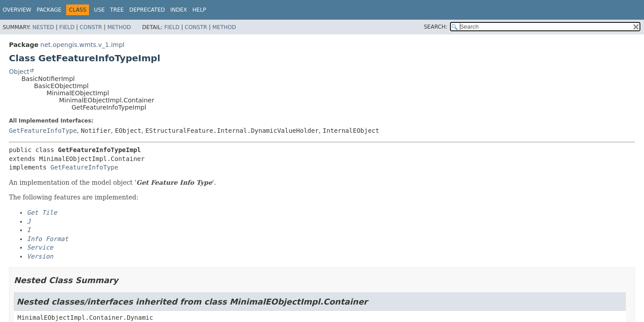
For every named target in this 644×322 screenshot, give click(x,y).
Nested (43, 27)
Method (119, 27)
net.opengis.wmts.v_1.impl (82, 45)
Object (19, 72)
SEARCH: (436, 27)
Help (199, 10)
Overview (17, 10)
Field (67, 27)
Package (49, 10)
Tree (117, 10)
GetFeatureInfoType (43, 131)
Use (99, 10)
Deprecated (147, 10)
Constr (91, 27)
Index (179, 10)
